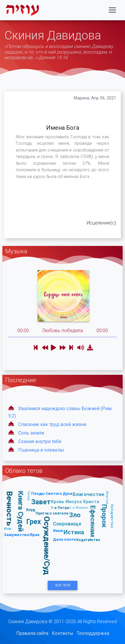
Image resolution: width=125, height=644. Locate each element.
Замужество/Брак (22, 535)
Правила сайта (32, 633)
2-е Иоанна (78, 507)
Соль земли (31, 433)
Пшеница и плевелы (41, 450)
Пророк (104, 516)
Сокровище (67, 524)
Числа (29, 496)
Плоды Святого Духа (52, 494)
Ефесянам (93, 521)
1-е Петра (60, 508)
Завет (41, 502)
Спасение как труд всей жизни (52, 424)
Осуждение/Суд (47, 546)
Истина (74, 532)
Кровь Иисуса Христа (75, 501)
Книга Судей (21, 511)
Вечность (10, 508)
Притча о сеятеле (52, 513)
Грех (34, 521)
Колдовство (112, 516)
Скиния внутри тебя (40, 441)
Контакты (62, 633)
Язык (58, 531)
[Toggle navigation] (112, 10)
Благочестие (89, 494)
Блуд (31, 510)
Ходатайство (88, 540)
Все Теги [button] (63, 585)
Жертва (107, 497)
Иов (8, 529)
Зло (75, 515)
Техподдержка (93, 633)
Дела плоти (64, 539)
